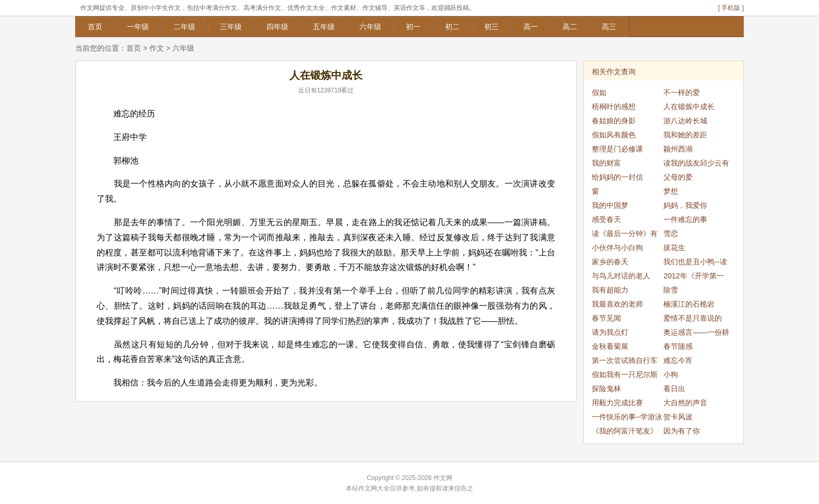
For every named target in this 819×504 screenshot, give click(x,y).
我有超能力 (610, 290)
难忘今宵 (678, 360)
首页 (95, 27)
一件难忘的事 (685, 219)
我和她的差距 (685, 135)
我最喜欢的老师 (617, 304)
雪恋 (671, 233)
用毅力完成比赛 (617, 403)
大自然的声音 (685, 403)
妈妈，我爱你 (685, 205)
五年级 (324, 27)
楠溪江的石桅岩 (689, 304)
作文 (157, 48)
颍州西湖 (678, 149)
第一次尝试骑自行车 (625, 360)
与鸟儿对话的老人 (621, 276)
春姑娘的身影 (614, 121)
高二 (570, 27)
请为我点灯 (610, 332)
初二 (452, 27)
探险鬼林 (606, 389)
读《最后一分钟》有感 (625, 235)
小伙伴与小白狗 (617, 248)
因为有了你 (682, 431)
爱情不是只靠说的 (693, 318)
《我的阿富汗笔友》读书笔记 (625, 432)
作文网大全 (374, 488)
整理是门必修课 (617, 149)
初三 (492, 27)
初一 (413, 27)
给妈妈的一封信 (617, 177)
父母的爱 (678, 177)
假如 (599, 92)
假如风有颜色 (614, 135)
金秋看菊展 (610, 346)
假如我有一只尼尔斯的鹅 (625, 376)
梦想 (671, 191)
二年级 (184, 27)
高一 (531, 27)
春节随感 (678, 346)
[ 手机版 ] (731, 8)
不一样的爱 (682, 92)
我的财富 (606, 163)
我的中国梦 (610, 205)
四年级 (277, 27)
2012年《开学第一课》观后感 (693, 277)
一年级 (138, 27)
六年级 (370, 27)
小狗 (671, 374)
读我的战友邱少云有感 (696, 165)
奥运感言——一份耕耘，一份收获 (696, 334)
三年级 (231, 27)
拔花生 (674, 248)
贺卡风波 (678, 417)
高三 (609, 27)
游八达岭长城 (685, 121)
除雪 (671, 290)
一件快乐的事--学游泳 (627, 417)
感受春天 (606, 219)
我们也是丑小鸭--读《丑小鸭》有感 (695, 263)
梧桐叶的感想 (614, 107)
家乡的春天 (610, 262)
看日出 (674, 389)
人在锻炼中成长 (689, 107)
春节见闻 (606, 318)
